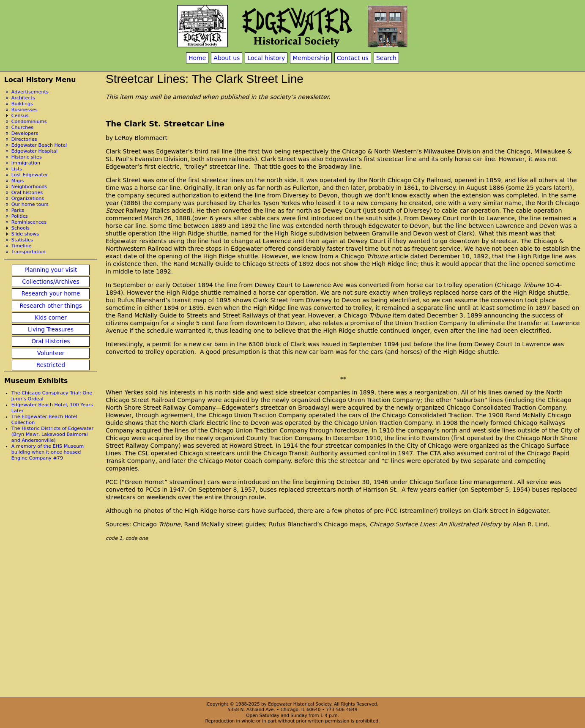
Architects (23, 98)
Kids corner (51, 318)
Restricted (51, 365)
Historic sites (27, 157)
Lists (17, 169)
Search (386, 58)
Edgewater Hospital (34, 151)
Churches (22, 127)
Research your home (51, 294)
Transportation (29, 252)
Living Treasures (51, 330)
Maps (18, 181)
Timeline (22, 246)
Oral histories (27, 193)
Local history (266, 58)
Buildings (22, 104)
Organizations (28, 198)
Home (197, 58)
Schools (21, 228)
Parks (18, 210)
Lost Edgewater (30, 175)
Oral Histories (51, 341)
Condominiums (29, 122)
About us (227, 58)
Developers (25, 133)
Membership (311, 58)
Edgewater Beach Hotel (39, 145)
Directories (24, 139)
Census (20, 116)
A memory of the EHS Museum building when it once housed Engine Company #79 (48, 452)
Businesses (25, 110)
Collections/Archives (51, 282)
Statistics (22, 240)
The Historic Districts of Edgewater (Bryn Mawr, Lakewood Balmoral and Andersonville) (52, 434)
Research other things (51, 306)
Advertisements (30, 92)
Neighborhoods (29, 187)
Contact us (353, 58)
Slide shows (25, 234)
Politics (20, 216)
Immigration (26, 163)
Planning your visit (51, 270)
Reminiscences (29, 222)
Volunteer (51, 353)
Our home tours (30, 204)
